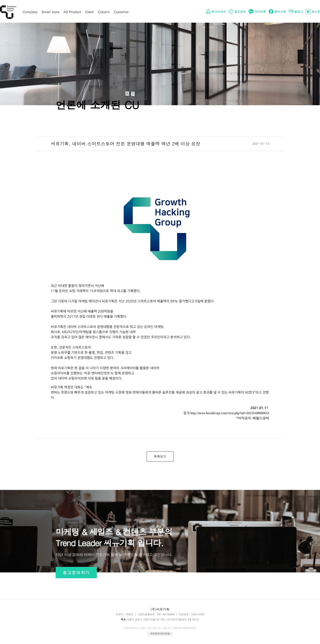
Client (89, 12)
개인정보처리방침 (160, 633)
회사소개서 (219, 12)
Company (30, 12)
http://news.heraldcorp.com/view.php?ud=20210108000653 (230, 413)
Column (104, 12)
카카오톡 (260, 12)
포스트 (316, 12)
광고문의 (240, 12)
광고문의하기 (76, 573)
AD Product (72, 12)
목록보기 (160, 456)
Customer (121, 12)
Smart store (51, 12)
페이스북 (280, 12)
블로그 (299, 12)
